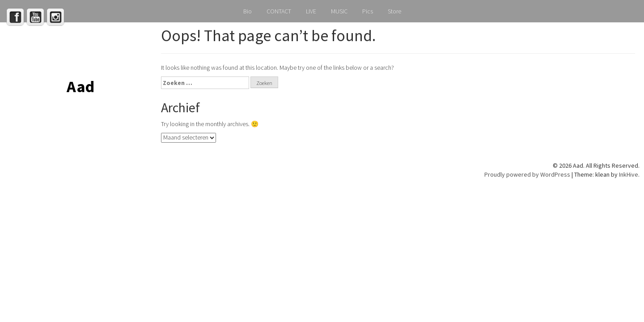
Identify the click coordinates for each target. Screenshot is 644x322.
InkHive (629, 174)
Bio (248, 11)
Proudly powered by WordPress (527, 174)
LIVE (311, 11)
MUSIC (339, 11)
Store (394, 11)
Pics (368, 11)
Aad (80, 87)
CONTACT (279, 11)
